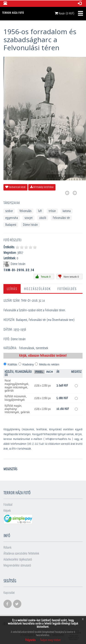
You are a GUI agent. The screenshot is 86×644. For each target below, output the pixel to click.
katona (67, 211)
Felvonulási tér (61, 218)
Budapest (11, 225)
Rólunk (7, 548)
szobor (9, 211)
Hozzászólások (37, 289)
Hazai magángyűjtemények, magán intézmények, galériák (17, 386)
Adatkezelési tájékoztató (18, 560)
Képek (7, 511)
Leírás (12, 289)
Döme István (30, 225)
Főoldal (8, 505)
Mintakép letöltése (42, 187)
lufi (40, 211)
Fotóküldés (67, 289)
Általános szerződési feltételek (21, 554)
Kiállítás (12, 365)
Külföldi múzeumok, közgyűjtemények (16, 398)
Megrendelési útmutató (17, 565)
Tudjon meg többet (50, 640)
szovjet (29, 218)
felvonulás (25, 211)
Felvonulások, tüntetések (34, 348)
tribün (52, 211)
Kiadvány (28, 365)
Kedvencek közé (15, 187)
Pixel (39, 372)
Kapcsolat (9, 593)
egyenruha (12, 218)
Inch (50, 372)
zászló (43, 218)
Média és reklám (49, 365)
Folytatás (30, 640)
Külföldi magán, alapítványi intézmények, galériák (17, 409)
